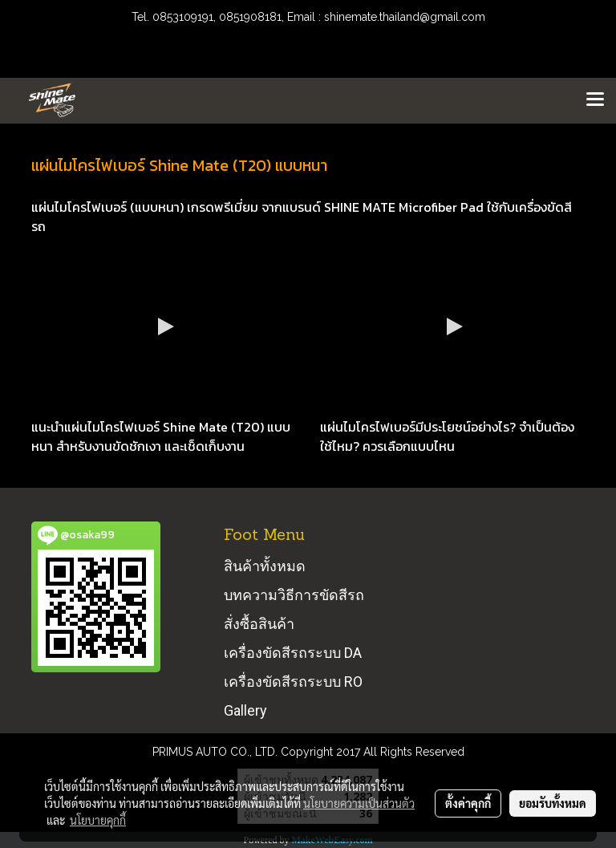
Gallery (245, 710)
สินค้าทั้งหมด (265, 566)
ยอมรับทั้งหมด (553, 803)
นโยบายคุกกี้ (98, 820)
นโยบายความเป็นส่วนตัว (359, 803)
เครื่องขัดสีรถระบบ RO (293, 682)
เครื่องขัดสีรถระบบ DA (293, 653)
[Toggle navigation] (595, 100)
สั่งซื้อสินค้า (259, 624)
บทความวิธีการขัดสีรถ (294, 595)
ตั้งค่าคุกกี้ (468, 803)
